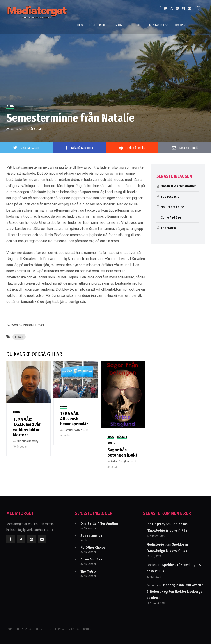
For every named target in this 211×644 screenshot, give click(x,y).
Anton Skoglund (121, 461)
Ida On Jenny (156, 524)
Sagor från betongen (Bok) (122, 452)
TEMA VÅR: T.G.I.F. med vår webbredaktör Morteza (27, 427)
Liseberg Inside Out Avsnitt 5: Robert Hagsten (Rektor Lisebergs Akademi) (175, 592)
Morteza (16, 129)
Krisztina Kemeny (27, 441)
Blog (10, 106)
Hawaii (19, 337)
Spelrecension (171, 197)
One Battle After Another (178, 186)
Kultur (112, 443)
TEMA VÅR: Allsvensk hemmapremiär (74, 419)
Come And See (171, 217)
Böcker (122, 437)
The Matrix (168, 228)
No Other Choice (172, 207)
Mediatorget (156, 544)
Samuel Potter (73, 430)
